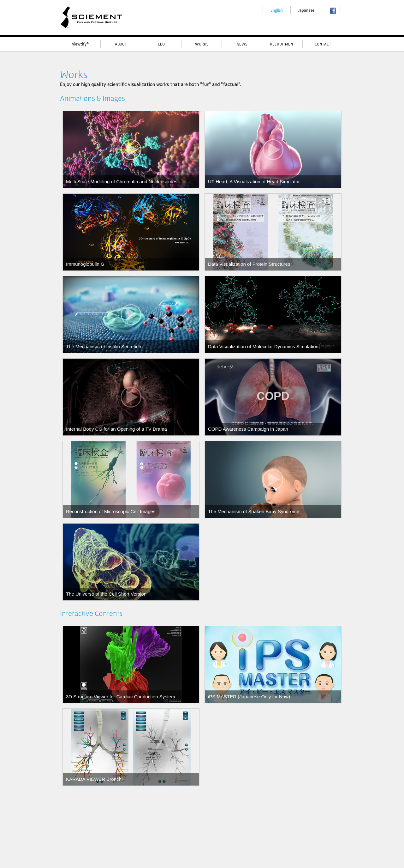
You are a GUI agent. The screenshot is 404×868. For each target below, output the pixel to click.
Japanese (306, 10)
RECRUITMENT (282, 44)
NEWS (242, 44)
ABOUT (121, 44)
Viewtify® (80, 44)
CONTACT (323, 44)
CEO (161, 44)
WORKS (202, 44)
